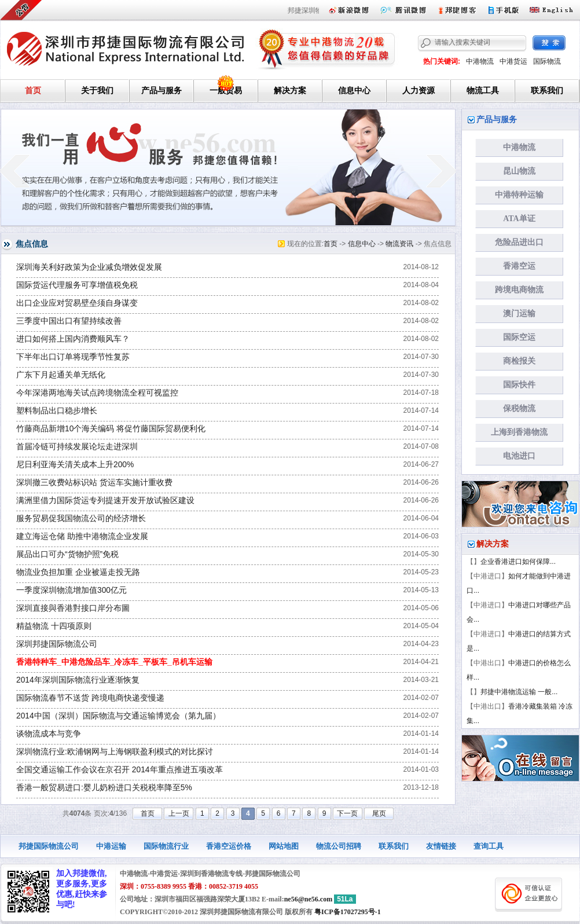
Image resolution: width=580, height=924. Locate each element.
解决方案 (290, 91)
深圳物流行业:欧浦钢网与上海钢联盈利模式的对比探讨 (115, 752)
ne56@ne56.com (308, 899)
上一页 (179, 813)
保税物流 (519, 408)
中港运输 (111, 846)
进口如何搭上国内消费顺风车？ (73, 339)
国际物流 (547, 61)
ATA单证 (519, 219)
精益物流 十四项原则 (54, 626)
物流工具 (483, 91)
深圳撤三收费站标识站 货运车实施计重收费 (94, 483)
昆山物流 (519, 171)
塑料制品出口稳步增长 (57, 411)
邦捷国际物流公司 (49, 846)
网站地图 (284, 846)
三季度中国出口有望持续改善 (69, 321)
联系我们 (547, 91)
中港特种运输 (519, 195)
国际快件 (519, 385)
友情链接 (441, 846)
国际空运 (519, 337)
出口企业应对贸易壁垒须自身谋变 (77, 303)
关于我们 (97, 91)
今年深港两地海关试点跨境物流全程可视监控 (97, 393)
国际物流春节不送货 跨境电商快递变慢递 (90, 698)
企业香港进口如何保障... (518, 562)
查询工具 (489, 846)
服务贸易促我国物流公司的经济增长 (81, 518)
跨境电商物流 (519, 290)
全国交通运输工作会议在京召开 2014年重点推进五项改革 (120, 770)
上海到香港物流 (519, 432)
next (441, 171)
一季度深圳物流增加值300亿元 (71, 590)
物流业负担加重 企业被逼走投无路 (78, 572)
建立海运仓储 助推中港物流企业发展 (82, 536)
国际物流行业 (166, 846)
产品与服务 (161, 91)
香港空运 (519, 266)
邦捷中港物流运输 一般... (519, 692)
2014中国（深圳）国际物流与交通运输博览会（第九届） (118, 716)
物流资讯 (399, 244)
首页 (33, 91)
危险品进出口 (519, 242)
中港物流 (480, 61)
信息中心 (354, 91)
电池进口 (519, 456)
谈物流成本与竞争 (49, 734)
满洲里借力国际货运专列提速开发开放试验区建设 (105, 500)
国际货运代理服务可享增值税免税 (77, 285)
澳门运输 (519, 313)
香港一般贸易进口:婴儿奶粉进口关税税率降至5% (104, 788)
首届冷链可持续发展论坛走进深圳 (77, 447)
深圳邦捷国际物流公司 (57, 644)
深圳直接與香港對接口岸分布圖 (73, 608)
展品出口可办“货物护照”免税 (67, 554)
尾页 (379, 813)
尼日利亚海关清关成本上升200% (75, 465)
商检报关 (519, 361)
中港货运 (513, 61)
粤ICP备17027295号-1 (348, 912)
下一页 (347, 813)
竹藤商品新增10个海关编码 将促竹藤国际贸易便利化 (111, 429)
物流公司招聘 (339, 846)
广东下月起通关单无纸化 (61, 375)
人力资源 (419, 91)
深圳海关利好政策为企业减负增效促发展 (89, 267)
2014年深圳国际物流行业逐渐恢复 (78, 680)
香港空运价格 (229, 846)
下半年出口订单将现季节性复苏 (73, 357)
